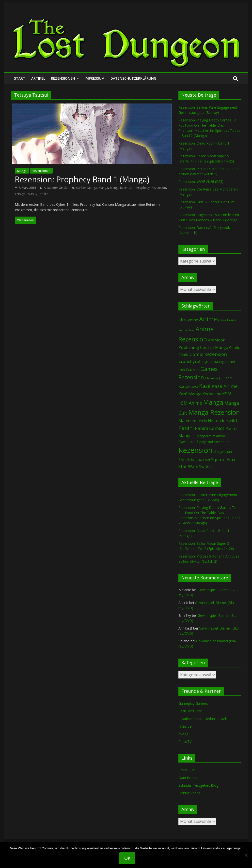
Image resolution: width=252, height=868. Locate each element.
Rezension (159, 188)
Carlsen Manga (86, 188)
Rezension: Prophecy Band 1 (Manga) (82, 179)
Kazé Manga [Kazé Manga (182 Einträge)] (190, 394)
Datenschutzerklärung (133, 78)
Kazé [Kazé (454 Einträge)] (205, 386)
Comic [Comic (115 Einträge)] (183, 355)
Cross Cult (187, 770)
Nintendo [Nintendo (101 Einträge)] (200, 421)
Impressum (95, 78)
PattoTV (185, 742)
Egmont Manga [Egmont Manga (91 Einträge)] (214, 362)
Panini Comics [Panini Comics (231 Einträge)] (210, 428)
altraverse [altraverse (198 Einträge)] (188, 320)
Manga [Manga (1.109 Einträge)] (213, 402)
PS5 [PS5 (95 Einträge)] (226, 442)
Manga (22, 171)
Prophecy (143, 188)
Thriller (43, 194)
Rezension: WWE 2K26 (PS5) (201, 182)
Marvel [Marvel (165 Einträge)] (185, 421)
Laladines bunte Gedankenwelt (203, 719)
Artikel (38, 78)
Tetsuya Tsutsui (25, 194)
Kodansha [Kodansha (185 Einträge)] (212, 394)
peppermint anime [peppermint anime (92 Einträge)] (212, 436)
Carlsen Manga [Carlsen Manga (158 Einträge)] (214, 347)
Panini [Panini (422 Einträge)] (186, 428)
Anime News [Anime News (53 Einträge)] (186, 330)
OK (127, 858)
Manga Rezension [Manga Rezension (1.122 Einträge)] (214, 412)
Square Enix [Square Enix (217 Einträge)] (223, 459)
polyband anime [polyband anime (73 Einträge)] (211, 442)
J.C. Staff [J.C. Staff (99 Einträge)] (225, 378)
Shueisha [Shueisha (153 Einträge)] (187, 460)
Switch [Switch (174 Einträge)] (205, 466)
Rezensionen (63, 78)
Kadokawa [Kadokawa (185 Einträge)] (188, 386)
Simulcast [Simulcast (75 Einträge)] (203, 460)
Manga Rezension (122, 188)
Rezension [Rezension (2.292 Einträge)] (195, 450)
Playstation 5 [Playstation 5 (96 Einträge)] (188, 442)
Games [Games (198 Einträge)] (193, 369)
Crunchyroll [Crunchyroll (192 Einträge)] (190, 361)
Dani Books (188, 778)
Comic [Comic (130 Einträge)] (234, 347)
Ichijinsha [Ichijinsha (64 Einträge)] (211, 378)
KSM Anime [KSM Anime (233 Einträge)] (190, 403)
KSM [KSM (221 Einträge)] (227, 394)
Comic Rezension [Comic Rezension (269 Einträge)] (208, 354)
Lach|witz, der (190, 711)
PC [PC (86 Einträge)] (194, 436)
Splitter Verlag (189, 793)
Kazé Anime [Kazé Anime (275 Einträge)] (225, 386)
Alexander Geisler (57, 188)
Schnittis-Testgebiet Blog (198, 785)
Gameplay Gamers (193, 703)
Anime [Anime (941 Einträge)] (208, 319)
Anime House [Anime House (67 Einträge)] (227, 320)
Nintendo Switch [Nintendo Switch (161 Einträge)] (223, 421)
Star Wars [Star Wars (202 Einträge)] (188, 466)
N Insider (186, 726)
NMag (183, 734)
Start (20, 78)
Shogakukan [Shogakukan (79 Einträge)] (223, 452)
